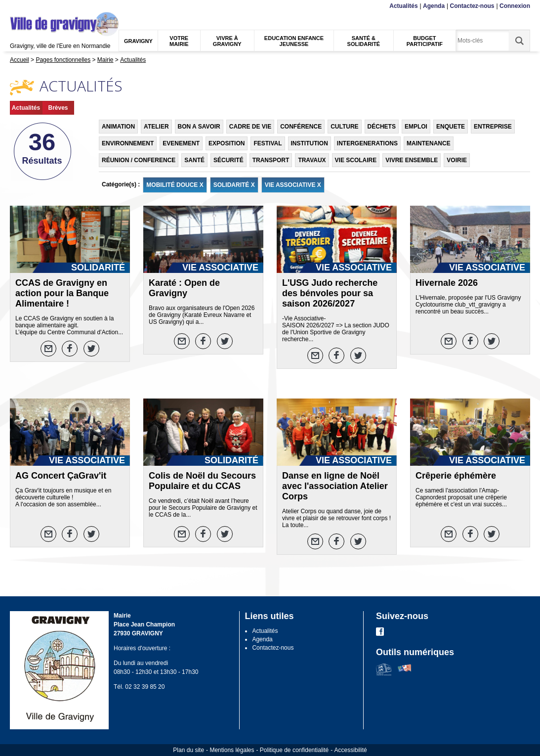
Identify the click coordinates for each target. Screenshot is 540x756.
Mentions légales (232, 750)
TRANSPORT (271, 160)
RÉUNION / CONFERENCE (139, 160)
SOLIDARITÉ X (234, 185)
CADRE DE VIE (250, 127)
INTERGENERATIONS (367, 143)
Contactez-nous (472, 6)
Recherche (56, 6)
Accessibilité (351, 750)
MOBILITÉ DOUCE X (175, 185)
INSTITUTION (310, 143)
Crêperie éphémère (456, 476)
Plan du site (188, 750)
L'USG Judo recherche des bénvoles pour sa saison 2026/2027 (330, 293)
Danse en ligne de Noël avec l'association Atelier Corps (335, 486)
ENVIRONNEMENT (128, 143)
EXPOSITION (227, 143)
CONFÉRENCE (301, 127)
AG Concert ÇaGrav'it (61, 476)
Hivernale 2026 (447, 283)
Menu (16, 6)
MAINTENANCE (429, 143)
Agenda (434, 6)
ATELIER (156, 127)
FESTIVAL (268, 143)
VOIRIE (457, 160)
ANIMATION (118, 127)
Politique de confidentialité (294, 750)
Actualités (403, 6)
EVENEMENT (181, 143)
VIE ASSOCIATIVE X (293, 185)
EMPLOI (416, 127)
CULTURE (344, 127)
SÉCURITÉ (228, 160)
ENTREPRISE (493, 127)
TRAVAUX (312, 160)
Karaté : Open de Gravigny (184, 288)
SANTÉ (194, 160)
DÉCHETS (382, 127)
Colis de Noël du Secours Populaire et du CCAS (202, 481)
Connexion (515, 6)
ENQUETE (451, 127)
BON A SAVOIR (199, 127)
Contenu (33, 6)
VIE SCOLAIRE (356, 160)
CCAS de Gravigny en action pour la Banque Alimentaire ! (62, 293)
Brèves (58, 108)
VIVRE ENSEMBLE (412, 160)
